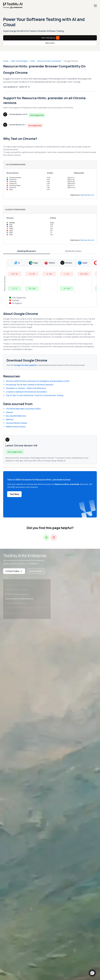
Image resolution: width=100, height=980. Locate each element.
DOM (33, 61)
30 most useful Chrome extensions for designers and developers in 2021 (38, 381)
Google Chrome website (25, 365)
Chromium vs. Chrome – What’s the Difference (26, 388)
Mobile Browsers (73, 251)
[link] (13, 6)
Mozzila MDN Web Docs (16, 416)
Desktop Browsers (27, 251)
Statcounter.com (87, 195)
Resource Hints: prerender (49, 61)
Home (6, 61)
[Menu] (95, 6)
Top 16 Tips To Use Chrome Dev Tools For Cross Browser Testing (35, 395)
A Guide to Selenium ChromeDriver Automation (26, 392)
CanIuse (9, 412)
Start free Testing (50, 38)
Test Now (14, 494)
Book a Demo (50, 43)
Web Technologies (20, 61)
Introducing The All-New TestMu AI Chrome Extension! (30, 385)
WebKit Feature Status (16, 427)
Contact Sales (14, 571)
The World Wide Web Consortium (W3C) (23, 409)
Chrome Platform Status (16, 423)
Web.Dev (10, 419)
